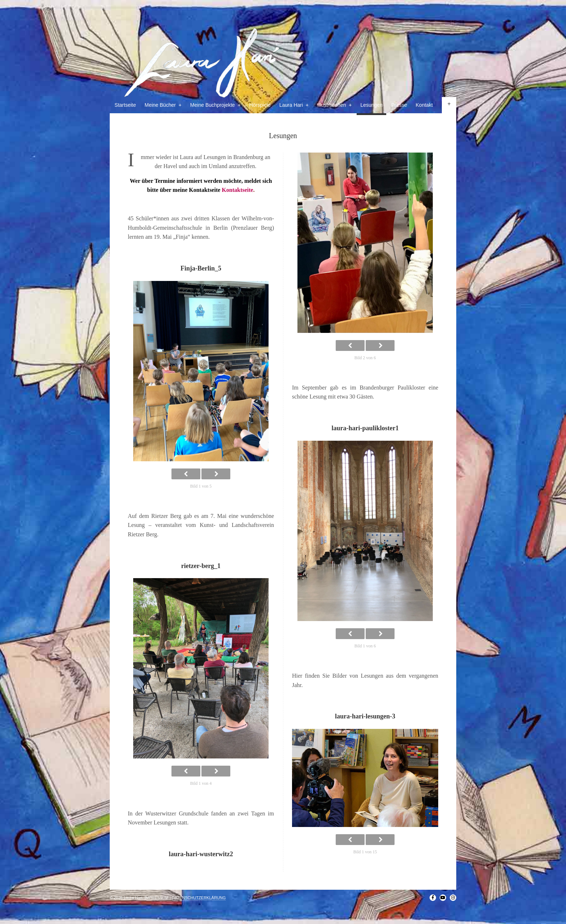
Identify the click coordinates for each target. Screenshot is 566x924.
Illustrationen (334, 105)
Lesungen (371, 105)
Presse (399, 105)
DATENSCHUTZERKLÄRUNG (199, 898)
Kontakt (424, 105)
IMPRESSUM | (158, 898)
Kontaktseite (237, 190)
